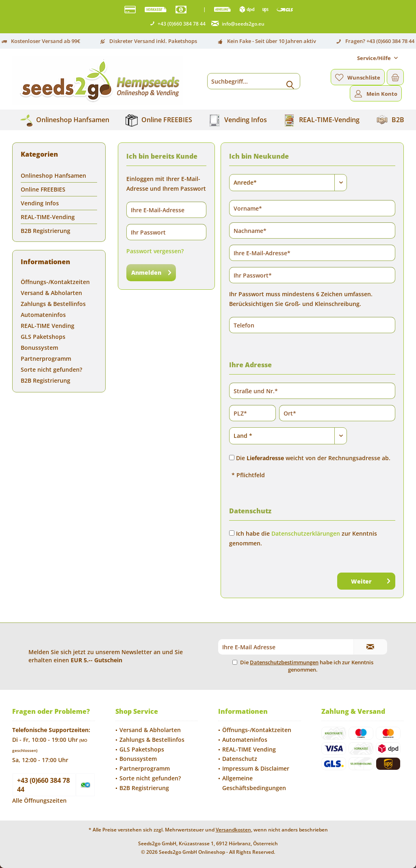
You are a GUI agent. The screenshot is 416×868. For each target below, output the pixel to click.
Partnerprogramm (46, 359)
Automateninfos (43, 315)
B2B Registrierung (45, 231)
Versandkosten (233, 830)
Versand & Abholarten (51, 293)
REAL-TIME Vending (48, 326)
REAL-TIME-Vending (48, 217)
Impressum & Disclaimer (256, 768)
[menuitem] (377, 58)
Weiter (370, 580)
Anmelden (151, 271)
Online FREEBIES (43, 189)
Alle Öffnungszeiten (39, 800)
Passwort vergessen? (155, 251)
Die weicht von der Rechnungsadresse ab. (313, 458)
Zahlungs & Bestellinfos (53, 304)
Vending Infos (40, 203)
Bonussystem (39, 348)
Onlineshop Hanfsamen (53, 176)
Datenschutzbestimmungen (284, 662)
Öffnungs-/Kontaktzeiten (55, 282)
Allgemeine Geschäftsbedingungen (254, 783)
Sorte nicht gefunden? (51, 369)
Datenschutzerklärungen (306, 533)
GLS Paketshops (43, 337)
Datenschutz (240, 759)
